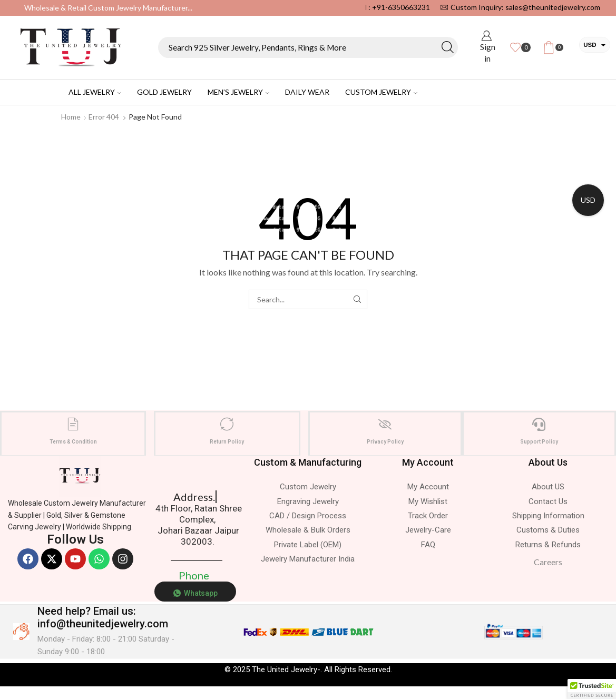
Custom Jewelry (381, 92)
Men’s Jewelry (238, 92)
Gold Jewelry (164, 92)
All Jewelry (95, 92)
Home (71, 117)
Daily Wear (307, 92)
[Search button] (447, 47)
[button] (592, 689)
